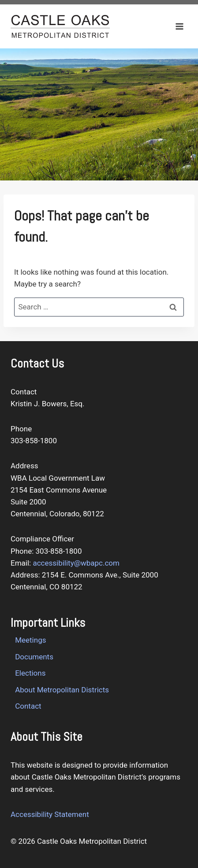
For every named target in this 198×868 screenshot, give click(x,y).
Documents (34, 657)
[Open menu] (179, 26)
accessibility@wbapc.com (76, 563)
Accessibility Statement (50, 814)
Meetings (30, 640)
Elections (30, 673)
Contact (28, 706)
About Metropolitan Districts (62, 690)
